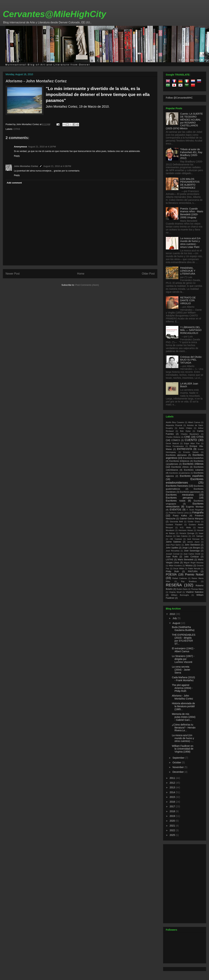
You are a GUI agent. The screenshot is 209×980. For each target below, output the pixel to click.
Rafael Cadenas (180, 578)
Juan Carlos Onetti (192, 554)
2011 (173, 778)
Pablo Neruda (194, 568)
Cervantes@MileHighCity (54, 14)
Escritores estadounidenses (185, 481)
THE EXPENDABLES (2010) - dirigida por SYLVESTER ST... (184, 639)
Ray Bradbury (189, 581)
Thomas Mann (197, 589)
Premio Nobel (194, 575)
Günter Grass (194, 522)
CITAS (17, 129)
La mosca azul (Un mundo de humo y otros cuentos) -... (183, 738)
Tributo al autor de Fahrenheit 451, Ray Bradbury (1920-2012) (191, 154)
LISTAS (169, 560)
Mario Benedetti (186, 560)
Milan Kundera (175, 566)
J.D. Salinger (198, 536)
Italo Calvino (182, 536)
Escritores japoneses (190, 492)
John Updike (172, 548)
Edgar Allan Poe (192, 443)
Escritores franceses (177, 486)
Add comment (14, 183)
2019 (173, 816)
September (179, 758)
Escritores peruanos (179, 498)
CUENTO (191, 440)
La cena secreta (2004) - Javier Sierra (181, 670)
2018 (173, 811)
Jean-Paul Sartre (173, 545)
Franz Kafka (180, 516)
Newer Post (13, 274)
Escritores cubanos (194, 470)
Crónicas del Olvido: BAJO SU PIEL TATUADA (191, 360)
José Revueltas (173, 551)
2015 (173, 797)
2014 (173, 792)
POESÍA (171, 575)
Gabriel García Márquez (192, 519)
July (175, 618)
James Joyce (193, 542)
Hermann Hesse (186, 530)
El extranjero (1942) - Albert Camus (183, 650)
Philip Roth (172, 571)
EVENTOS (175, 510)
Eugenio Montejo (195, 507)
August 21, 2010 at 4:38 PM (57, 166)
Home (81, 274)
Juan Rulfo (172, 557)
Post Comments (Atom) (87, 285)
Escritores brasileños (193, 458)
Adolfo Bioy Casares (175, 422)
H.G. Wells (185, 528)
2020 (173, 821)
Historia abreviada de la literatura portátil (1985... (183, 706)
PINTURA (193, 571)
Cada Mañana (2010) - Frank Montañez (183, 679)
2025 (173, 835)
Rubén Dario (182, 589)
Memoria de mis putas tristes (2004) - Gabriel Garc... (184, 717)
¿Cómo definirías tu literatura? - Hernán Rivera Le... (184, 728)
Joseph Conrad (173, 554)
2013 (173, 787)
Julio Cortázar (191, 557)
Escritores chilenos (193, 464)
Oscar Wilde (179, 568)
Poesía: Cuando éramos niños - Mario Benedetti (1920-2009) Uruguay (192, 213)
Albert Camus (194, 422)
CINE (187, 437)
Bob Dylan (185, 431)
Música (189, 566)
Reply (17, 156)
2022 (173, 830)
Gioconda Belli (176, 522)
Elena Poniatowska (175, 446)
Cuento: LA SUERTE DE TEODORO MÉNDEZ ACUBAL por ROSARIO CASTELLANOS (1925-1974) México (184, 121)
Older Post (148, 274)
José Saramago (192, 551)
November (178, 767)
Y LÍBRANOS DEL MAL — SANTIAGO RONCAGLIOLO (191, 330)
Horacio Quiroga (187, 533)
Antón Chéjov (186, 428)
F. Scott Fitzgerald (195, 510)
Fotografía (198, 513)
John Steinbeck (192, 545)
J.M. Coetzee (176, 539)
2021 (173, 826)
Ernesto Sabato (191, 452)
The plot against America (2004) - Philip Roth (182, 688)
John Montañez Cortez (26, 166)
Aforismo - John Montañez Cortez (36, 81)
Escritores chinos (180, 467)
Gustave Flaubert (174, 525)
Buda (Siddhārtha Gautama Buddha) (183, 629)
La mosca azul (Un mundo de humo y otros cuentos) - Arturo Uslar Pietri (190, 243)
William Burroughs (180, 595)
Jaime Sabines (173, 542)
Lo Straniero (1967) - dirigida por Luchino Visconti (183, 659)
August (177, 623)
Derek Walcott (172, 443)
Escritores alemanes (176, 455)
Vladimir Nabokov (195, 592)
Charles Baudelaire (190, 434)
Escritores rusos (176, 501)
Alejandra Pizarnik (174, 425)
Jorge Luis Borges (191, 548)
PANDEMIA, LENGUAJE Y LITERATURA (188, 271)
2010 (173, 614)
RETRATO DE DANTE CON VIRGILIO (188, 301)
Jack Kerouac (193, 539)
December (178, 772)
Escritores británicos (179, 461)
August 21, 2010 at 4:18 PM (42, 147)
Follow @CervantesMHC (179, 98)
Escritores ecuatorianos (180, 473)
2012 (173, 783)
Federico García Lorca (179, 513)
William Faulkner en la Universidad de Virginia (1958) (183, 749)
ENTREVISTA (185, 449)
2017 (173, 806)
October (177, 762)
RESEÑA (174, 585)
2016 (173, 802)
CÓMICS (176, 440)
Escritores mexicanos (180, 495)
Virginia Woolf (175, 592)
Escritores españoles (192, 476)
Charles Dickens (173, 437)
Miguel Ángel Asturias (194, 563)
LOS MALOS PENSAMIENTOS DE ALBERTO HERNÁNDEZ (190, 183)
